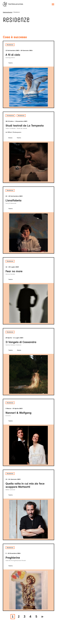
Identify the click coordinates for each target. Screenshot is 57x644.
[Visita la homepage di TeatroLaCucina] (13, 4)
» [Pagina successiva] (42, 617)
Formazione (10, 116)
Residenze (10, 45)
